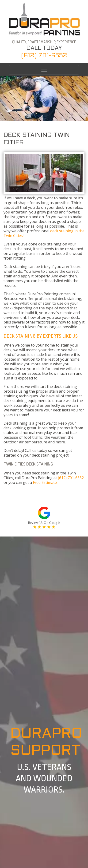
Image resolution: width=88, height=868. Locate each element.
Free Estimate (45, 482)
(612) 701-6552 (44, 56)
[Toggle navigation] (44, 70)
